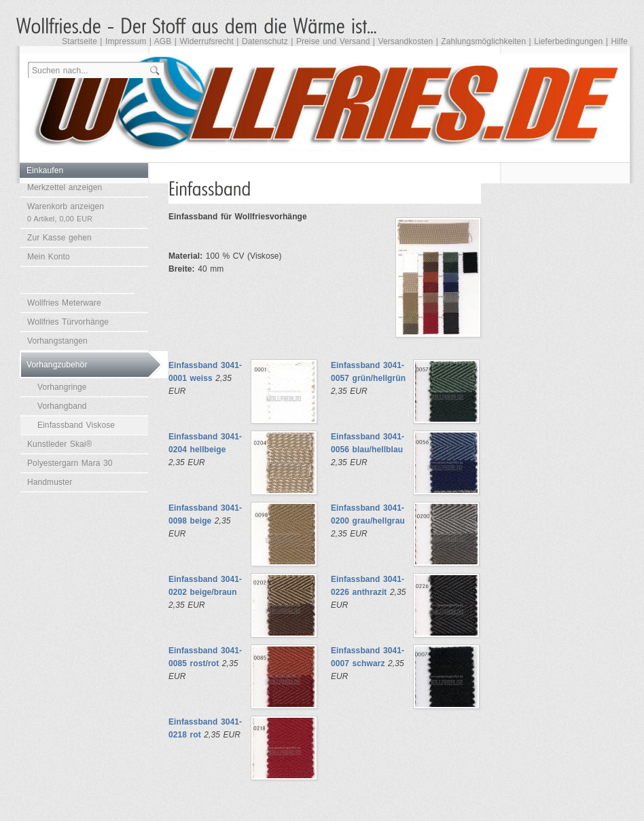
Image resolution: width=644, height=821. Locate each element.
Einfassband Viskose (76, 425)
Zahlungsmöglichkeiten (483, 41)
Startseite (79, 41)
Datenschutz (265, 41)
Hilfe (619, 41)
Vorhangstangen (57, 341)
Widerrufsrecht (206, 41)
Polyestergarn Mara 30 (70, 463)
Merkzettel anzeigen (65, 187)
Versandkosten (406, 41)
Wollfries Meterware (64, 303)
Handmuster (50, 482)
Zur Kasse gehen (59, 238)
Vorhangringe (62, 387)
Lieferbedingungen (568, 41)
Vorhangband (62, 406)
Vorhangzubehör (57, 365)
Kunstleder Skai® (60, 444)
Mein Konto (49, 257)
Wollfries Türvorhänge (68, 322)
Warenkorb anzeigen (66, 212)
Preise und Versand (333, 41)
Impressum (126, 41)
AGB (163, 41)
